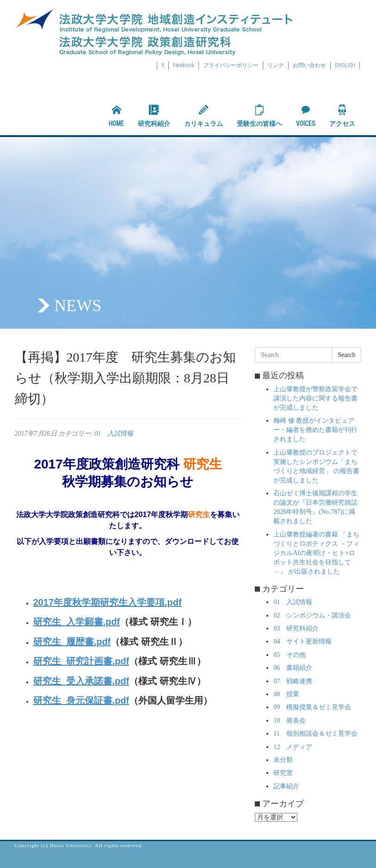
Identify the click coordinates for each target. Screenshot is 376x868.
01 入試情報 (114, 434)
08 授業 (286, 694)
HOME (116, 116)
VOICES (306, 116)
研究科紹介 (154, 116)
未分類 (283, 760)
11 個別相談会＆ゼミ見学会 (315, 734)
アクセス (342, 116)
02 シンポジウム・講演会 (312, 615)
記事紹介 (286, 786)
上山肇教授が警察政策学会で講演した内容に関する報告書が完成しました (315, 398)
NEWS (78, 306)
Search (346, 355)
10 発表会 (290, 721)
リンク (276, 65)
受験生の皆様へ (259, 116)
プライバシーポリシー (231, 65)
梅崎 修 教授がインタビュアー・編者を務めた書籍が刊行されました (315, 430)
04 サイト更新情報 (302, 641)
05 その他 (290, 655)
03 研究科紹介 (296, 628)
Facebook (184, 65)
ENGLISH (345, 65)
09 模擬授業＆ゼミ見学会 (312, 707)
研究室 (283, 773)
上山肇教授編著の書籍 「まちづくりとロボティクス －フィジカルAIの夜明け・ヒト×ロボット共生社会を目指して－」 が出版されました (316, 553)
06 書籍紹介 (293, 668)
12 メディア (293, 747)
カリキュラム (203, 116)
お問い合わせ (309, 65)
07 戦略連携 (293, 681)
